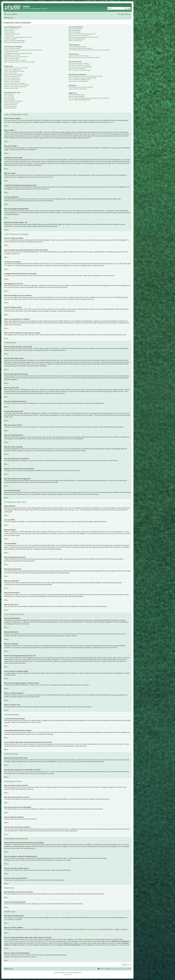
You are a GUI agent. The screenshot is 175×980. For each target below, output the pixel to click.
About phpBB (8, 919)
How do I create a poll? (11, 73)
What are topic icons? (10, 108)
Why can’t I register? (10, 32)
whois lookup (8, 941)
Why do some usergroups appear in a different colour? (83, 37)
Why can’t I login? (9, 35)
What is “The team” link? (75, 41)
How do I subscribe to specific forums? (79, 80)
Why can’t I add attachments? (12, 80)
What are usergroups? (75, 32)
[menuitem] (15, 14)
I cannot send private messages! (77, 47)
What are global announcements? (13, 101)
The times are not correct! (11, 52)
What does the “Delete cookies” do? (14, 42)
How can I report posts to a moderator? (15, 83)
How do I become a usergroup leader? (79, 35)
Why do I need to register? (11, 29)
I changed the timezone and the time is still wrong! (18, 53)
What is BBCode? (9, 94)
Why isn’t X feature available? (77, 96)
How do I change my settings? (12, 48)
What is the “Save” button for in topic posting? (17, 85)
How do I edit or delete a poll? (12, 76)
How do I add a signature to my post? (14, 71)
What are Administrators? (76, 29)
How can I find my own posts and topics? (80, 70)
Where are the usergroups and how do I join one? (82, 34)
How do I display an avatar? (12, 59)
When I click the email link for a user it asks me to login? (19, 62)
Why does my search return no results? (79, 65)
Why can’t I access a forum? (12, 78)
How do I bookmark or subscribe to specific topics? (82, 78)
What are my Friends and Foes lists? (79, 56)
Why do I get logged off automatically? (15, 41)
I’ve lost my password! (10, 39)
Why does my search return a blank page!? (80, 67)
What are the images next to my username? (16, 57)
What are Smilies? (9, 98)
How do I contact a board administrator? (80, 100)
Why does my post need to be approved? (15, 87)
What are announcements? (12, 103)
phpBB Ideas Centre (84, 929)
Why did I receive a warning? (12, 82)
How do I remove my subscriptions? (78, 81)
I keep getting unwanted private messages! (80, 48)
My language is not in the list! (12, 55)
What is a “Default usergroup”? (77, 39)
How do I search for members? (77, 69)
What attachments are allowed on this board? (81, 87)
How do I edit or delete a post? (13, 70)
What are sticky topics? (11, 104)
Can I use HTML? (9, 96)
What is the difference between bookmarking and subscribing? (86, 76)
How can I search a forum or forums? (79, 63)
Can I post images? (10, 99)
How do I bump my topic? (11, 88)
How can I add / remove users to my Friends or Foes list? (84, 58)
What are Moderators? (75, 30)
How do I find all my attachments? (78, 89)
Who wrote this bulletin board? (77, 95)
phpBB (59, 287)
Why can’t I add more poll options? (14, 75)
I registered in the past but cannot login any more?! (18, 37)
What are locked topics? (11, 106)
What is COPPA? (9, 30)
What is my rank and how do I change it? (15, 60)
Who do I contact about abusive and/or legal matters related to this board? (89, 98)
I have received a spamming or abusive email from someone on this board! (89, 50)
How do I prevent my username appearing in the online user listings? (23, 50)
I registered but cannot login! (12, 34)
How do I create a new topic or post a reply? (16, 68)
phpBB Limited (54, 918)
